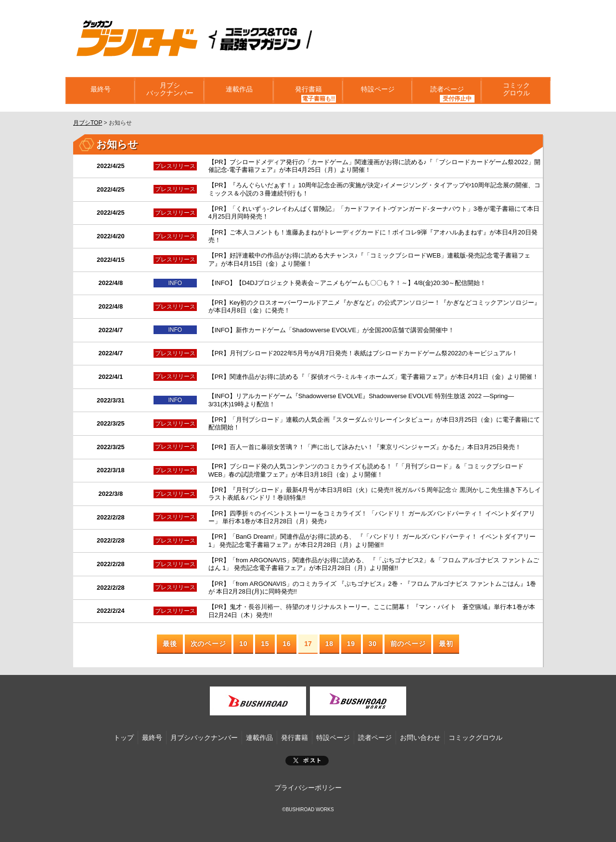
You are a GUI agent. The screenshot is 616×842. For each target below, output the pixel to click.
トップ (124, 731)
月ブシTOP (88, 123)
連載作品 (239, 91)
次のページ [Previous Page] (208, 637)
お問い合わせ (420, 731)
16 (287, 637)
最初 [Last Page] (446, 637)
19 (351, 637)
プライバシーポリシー (308, 781)
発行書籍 (308, 91)
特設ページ (377, 91)
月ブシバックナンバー (169, 91)
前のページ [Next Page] (408, 637)
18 (329, 637)
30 (373, 637)
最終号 (100, 91)
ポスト (307, 754)
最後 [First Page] (170, 637)
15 (265, 637)
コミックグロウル (516, 91)
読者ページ (447, 91)
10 (243, 637)
